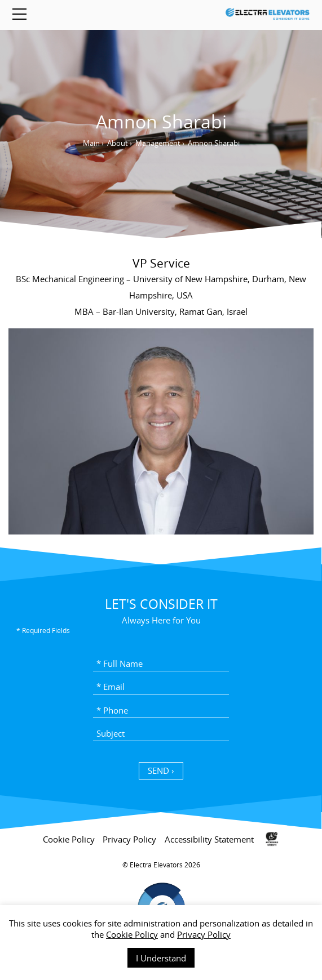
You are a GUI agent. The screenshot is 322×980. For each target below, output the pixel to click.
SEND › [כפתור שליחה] (161, 770)
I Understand (161, 958)
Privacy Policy (204, 934)
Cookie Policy (132, 934)
